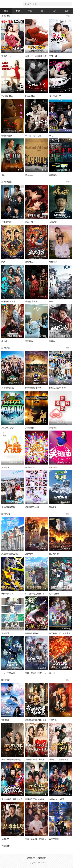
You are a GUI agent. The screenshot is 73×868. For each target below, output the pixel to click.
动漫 (55, 11)
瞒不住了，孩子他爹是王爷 (61, 759)
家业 (51, 301)
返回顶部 (42, 858)
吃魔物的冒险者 (32, 633)
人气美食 (5, 467)
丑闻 (51, 136)
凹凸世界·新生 (7, 594)
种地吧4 (53, 507)
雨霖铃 (52, 341)
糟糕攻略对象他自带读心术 (13, 759)
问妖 (3, 262)
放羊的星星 (54, 839)
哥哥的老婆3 (7, 136)
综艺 (43, 11)
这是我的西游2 (8, 388)
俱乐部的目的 (7, 96)
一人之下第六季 (8, 673)
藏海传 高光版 (31, 301)
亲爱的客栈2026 (8, 507)
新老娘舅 (53, 428)
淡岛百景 (5, 633)
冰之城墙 (29, 554)
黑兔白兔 (29, 175)
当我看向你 (6, 222)
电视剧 (30, 11)
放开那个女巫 (55, 554)
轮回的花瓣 (54, 594)
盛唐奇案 (29, 262)
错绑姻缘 (5, 720)
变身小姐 (53, 56)
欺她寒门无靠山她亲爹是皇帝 (38, 799)
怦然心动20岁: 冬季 (57, 388)
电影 (18, 11)
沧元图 (52, 673)
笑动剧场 (53, 467)
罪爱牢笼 (53, 720)
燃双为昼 (29, 222)
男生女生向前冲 (8, 428)
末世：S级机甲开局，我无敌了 (38, 673)
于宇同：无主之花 (33, 136)
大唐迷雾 (53, 222)
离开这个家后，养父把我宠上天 (39, 759)
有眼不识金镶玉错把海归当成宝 (39, 839)
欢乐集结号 (30, 467)
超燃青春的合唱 (32, 507)
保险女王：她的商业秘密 (36, 56)
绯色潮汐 (53, 262)
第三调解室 (30, 428)
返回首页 (31, 858)
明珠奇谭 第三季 (8, 301)
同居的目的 (30, 96)
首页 (6, 11)
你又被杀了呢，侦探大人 (60, 633)
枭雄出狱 (5, 839)
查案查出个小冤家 (57, 799)
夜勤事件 (53, 175)
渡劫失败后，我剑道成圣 (12, 799)
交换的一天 (6, 56)
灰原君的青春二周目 (10, 554)
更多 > (69, 16)
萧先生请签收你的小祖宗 (36, 720)
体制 (3, 175)
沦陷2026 (29, 341)
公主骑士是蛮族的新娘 (35, 594)
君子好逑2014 (55, 96)
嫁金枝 (4, 341)
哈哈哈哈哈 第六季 (33, 388)
